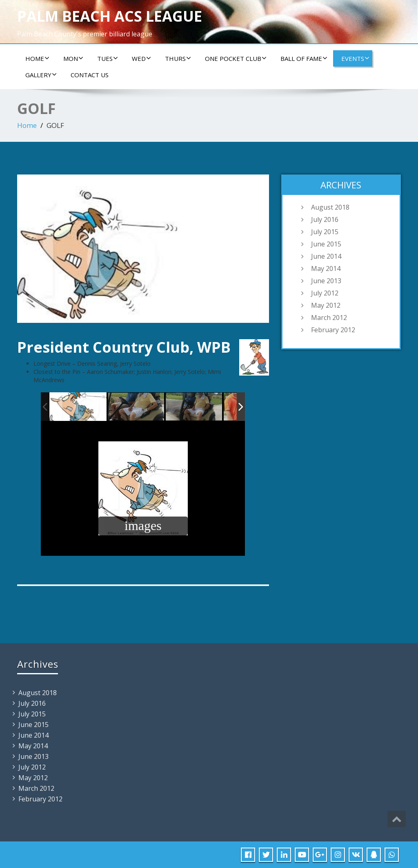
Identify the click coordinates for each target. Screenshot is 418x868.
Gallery (41, 75)
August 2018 (330, 207)
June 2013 (326, 281)
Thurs (178, 58)
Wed (141, 58)
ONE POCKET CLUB (236, 58)
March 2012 (329, 318)
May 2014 (326, 268)
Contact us (90, 75)
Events (355, 58)
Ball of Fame (304, 58)
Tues (108, 58)
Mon (73, 58)
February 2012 (333, 330)
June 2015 (326, 244)
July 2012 (325, 293)
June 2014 (326, 256)
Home (37, 58)
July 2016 (325, 219)
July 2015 (325, 232)
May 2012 (326, 305)
